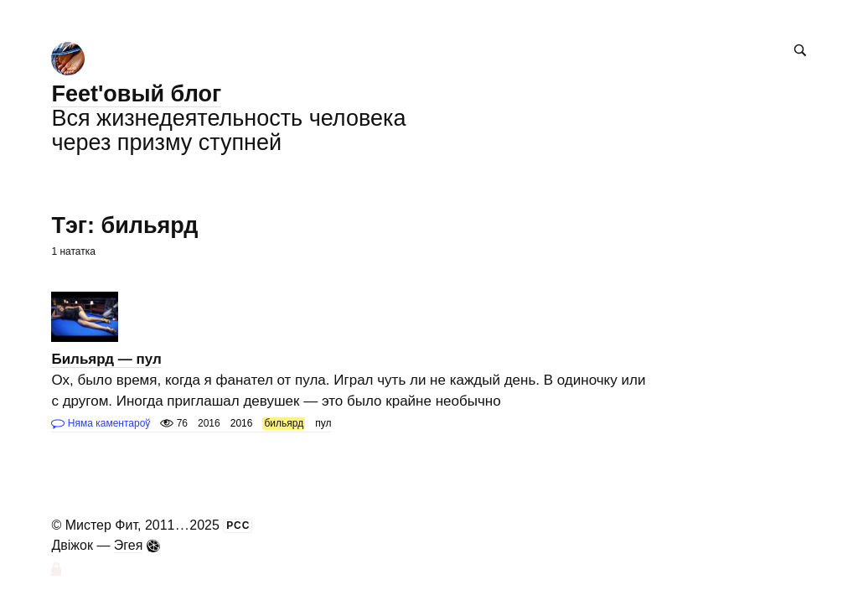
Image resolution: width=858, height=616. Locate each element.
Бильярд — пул (106, 359)
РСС (238, 525)
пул (323, 423)
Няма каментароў (101, 423)
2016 (242, 423)
